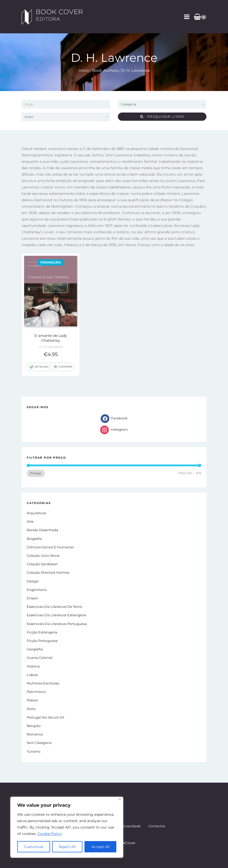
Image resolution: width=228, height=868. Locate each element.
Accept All (101, 847)
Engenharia (37, 590)
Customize (34, 847)
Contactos (157, 826)
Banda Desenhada (42, 530)
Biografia (34, 539)
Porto (31, 709)
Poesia (32, 700)
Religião (34, 726)
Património (36, 692)
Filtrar (36, 473)
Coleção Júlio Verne (43, 556)
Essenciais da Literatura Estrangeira (56, 615)
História (33, 666)
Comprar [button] (65, 367)
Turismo (34, 751)
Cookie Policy (50, 834)
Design (33, 581)
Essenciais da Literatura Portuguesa (57, 624)
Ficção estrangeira (42, 632)
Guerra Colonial (40, 658)
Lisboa (32, 675)
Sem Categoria (39, 743)
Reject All (67, 847)
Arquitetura (36, 513)
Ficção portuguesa (42, 641)
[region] (67, 827)
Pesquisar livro (162, 117)
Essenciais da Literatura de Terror (55, 607)
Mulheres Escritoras (43, 683)
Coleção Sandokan (42, 564)
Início (83, 70)
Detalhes (41, 367)
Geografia (35, 649)
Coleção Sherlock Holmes (48, 572)
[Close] (120, 799)
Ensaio (32, 598)
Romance (35, 734)
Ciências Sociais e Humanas (50, 547)
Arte (30, 521)
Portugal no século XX (46, 717)
